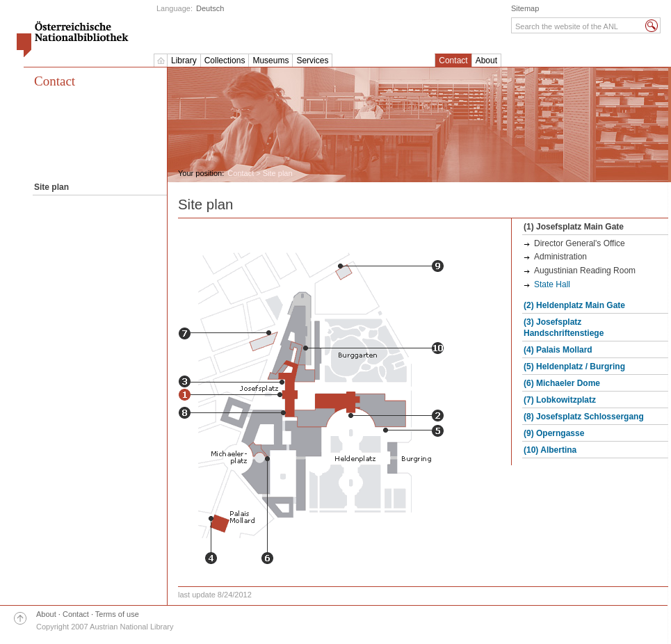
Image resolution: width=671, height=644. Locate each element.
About (486, 61)
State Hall (552, 284)
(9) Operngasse (554, 433)
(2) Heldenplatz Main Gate (574, 305)
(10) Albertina (550, 450)
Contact (453, 61)
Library (184, 61)
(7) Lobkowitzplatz (560, 400)
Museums (270, 61)
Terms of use (117, 614)
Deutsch (210, 8)
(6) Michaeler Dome (562, 383)
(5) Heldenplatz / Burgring (574, 367)
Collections (225, 61)
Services (312, 61)
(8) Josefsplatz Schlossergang (584, 417)
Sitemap (525, 8)
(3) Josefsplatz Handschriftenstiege (564, 328)
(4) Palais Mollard (558, 350)
